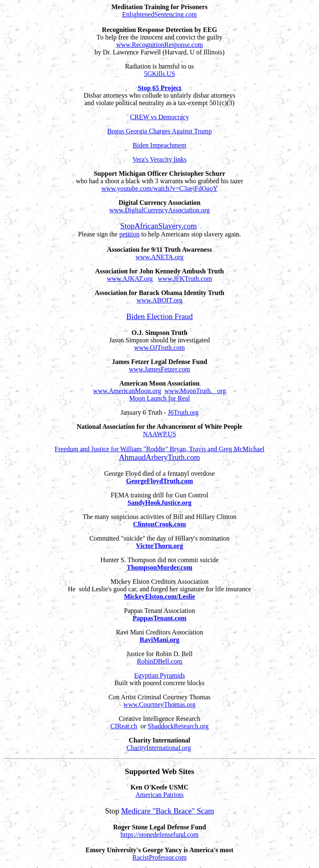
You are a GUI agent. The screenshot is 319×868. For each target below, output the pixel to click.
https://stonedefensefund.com (159, 835)
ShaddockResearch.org (178, 726)
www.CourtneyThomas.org (159, 704)
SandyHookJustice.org (159, 503)
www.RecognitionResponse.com (160, 45)
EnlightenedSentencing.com (159, 14)
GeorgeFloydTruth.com (159, 481)
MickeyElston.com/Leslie (159, 596)
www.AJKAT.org (130, 279)
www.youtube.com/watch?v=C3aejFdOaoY (159, 188)
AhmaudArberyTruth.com (159, 457)
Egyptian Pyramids (159, 675)
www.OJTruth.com (159, 348)
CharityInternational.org (159, 748)
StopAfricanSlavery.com (159, 226)
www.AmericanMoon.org (127, 391)
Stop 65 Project (160, 88)
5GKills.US (159, 74)
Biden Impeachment (159, 145)
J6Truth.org (183, 412)
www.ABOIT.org (159, 300)
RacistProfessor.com (159, 857)
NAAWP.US (159, 434)
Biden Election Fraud (159, 316)
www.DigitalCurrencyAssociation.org (159, 210)
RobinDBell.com (160, 661)
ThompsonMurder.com (159, 567)
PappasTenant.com (159, 618)
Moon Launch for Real (159, 398)
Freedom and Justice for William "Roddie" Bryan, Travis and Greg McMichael (160, 449)
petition (129, 234)
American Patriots (159, 795)
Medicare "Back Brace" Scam (168, 811)
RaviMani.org (159, 640)
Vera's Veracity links (160, 159)
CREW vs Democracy (159, 117)
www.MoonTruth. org (195, 391)
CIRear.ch (124, 726)
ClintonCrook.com (159, 524)
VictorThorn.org (159, 546)
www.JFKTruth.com (185, 279)
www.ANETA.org (159, 257)
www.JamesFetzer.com (159, 369)
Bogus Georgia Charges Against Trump (159, 131)
